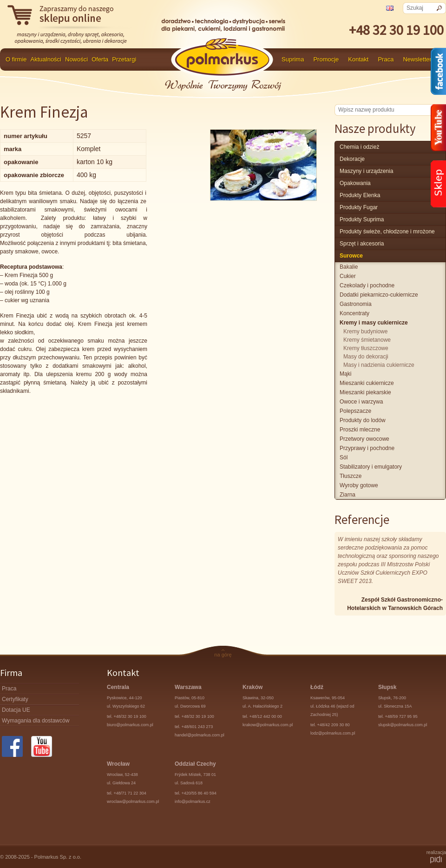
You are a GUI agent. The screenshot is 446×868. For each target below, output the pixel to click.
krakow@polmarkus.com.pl (268, 725)
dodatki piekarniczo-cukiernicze (379, 295)
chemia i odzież (359, 147)
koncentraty (354, 313)
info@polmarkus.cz (193, 802)
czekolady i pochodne (367, 285)
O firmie (16, 59)
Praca (386, 59)
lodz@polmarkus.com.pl (333, 733)
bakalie (349, 267)
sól (344, 457)
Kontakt (358, 59)
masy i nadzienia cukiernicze (379, 365)
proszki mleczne (360, 430)
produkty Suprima (362, 219)
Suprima (293, 59)
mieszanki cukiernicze (367, 383)
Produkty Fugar (359, 207)
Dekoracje (352, 159)
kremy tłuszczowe (366, 348)
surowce (351, 256)
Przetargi (124, 59)
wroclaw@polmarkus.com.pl (133, 802)
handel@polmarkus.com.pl (200, 735)
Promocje (326, 59)
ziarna (348, 495)
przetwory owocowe (364, 439)
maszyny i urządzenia (366, 171)
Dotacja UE (16, 710)
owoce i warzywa (361, 402)
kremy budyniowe (365, 331)
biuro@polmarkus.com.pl (130, 725)
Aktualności (46, 59)
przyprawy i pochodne (367, 448)
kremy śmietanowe (367, 340)
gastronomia (356, 304)
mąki (345, 374)
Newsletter (417, 59)
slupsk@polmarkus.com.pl (403, 725)
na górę (223, 655)
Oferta (100, 59)
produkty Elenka (360, 195)
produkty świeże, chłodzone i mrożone (387, 232)
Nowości (76, 59)
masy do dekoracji (366, 357)
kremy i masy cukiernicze (374, 323)
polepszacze (355, 411)
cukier (348, 276)
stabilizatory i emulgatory (371, 467)
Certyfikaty (15, 699)
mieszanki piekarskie (365, 392)
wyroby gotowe (359, 485)
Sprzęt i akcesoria (362, 244)
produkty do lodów (363, 420)
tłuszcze (351, 476)
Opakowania (355, 183)
